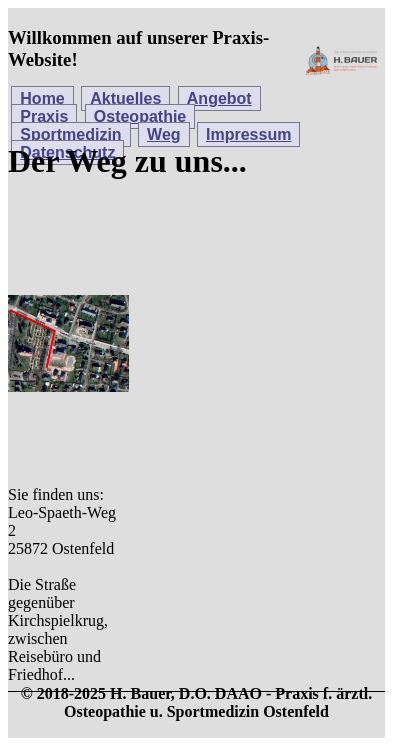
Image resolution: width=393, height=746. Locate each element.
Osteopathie (140, 116)
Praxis (44, 116)
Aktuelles (125, 98)
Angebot (219, 98)
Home (42, 98)
